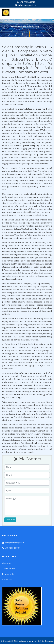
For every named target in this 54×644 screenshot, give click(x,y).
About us (6, 563)
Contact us (7, 579)
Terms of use (8, 569)
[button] (4, 28)
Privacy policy (9, 574)
